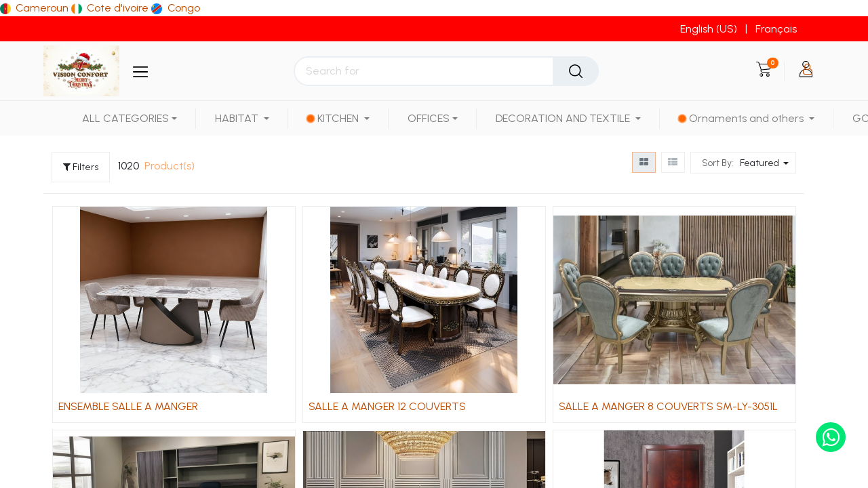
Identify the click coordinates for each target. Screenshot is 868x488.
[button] (766, 163)
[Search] (576, 71)
